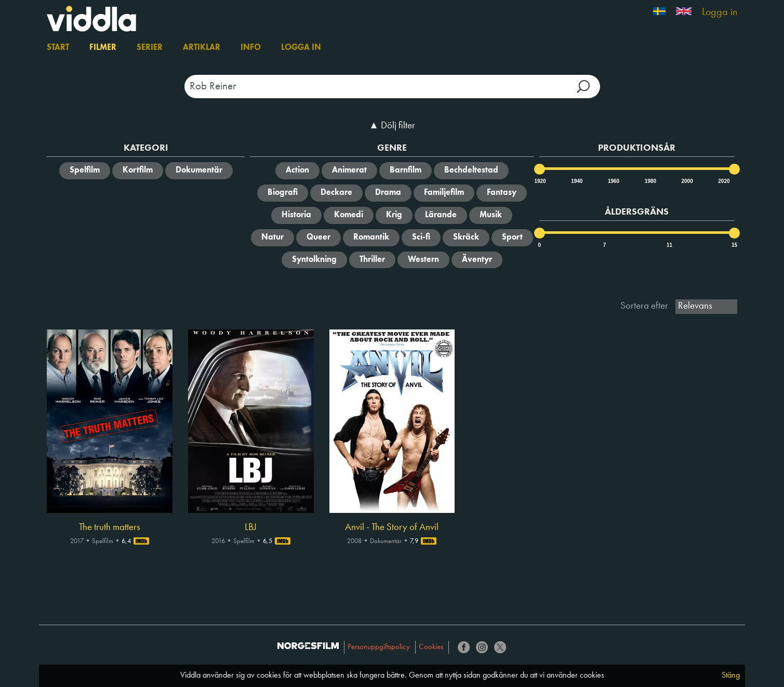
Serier (150, 48)
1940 (576, 181)
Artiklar (202, 48)
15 (734, 245)
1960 (613, 181)
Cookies (431, 647)
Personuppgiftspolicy (379, 647)
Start (58, 48)
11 (669, 245)
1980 (650, 181)
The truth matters (110, 527)
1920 (539, 181)
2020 (723, 181)
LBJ (251, 527)
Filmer (103, 48)
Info (251, 48)
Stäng (731, 676)
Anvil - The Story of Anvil (392, 527)
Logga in (720, 12)
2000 (687, 181)
